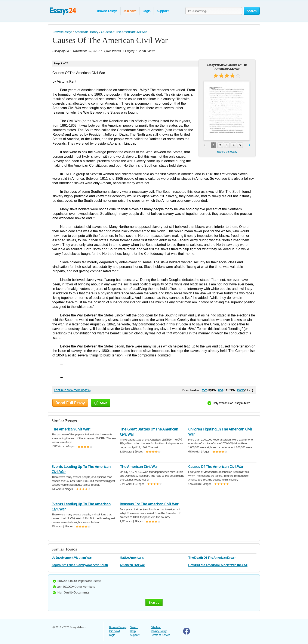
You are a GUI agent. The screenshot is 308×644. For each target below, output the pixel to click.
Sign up (154, 602)
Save (101, 403)
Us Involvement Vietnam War (72, 557)
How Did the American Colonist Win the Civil (218, 565)
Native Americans (132, 557)
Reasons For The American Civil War (149, 504)
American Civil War (132, 565)
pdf (221, 390)
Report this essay (227, 152)
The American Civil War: (71, 429)
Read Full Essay (70, 403)
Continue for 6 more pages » (72, 390)
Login (147, 11)
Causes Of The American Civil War (216, 467)
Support (163, 11)
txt (204, 390)
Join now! (130, 11)
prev (205, 145)
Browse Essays (107, 11)
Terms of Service (161, 635)
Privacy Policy (159, 631)
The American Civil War (139, 467)
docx (241, 390)
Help (133, 631)
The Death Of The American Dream (212, 557)
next (250, 145)
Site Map (156, 627)
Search (134, 627)
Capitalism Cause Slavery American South (80, 565)
